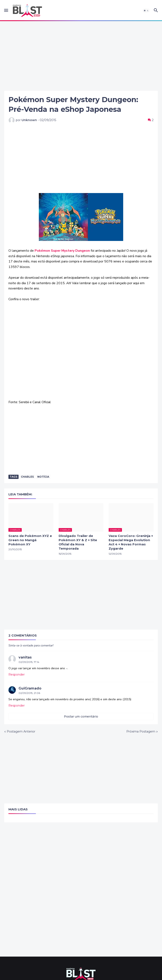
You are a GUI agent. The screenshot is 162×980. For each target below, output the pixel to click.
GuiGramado (30, 688)
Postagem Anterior (21, 731)
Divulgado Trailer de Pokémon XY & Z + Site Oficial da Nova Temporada (78, 542)
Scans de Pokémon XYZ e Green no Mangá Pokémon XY (30, 540)
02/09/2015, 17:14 (29, 662)
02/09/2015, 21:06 (29, 693)
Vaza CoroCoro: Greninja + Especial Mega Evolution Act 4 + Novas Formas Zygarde (131, 542)
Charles (27, 477)
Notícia (43, 477)
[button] (6, 11)
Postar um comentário (81, 716)
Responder (17, 675)
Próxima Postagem (141, 731)
